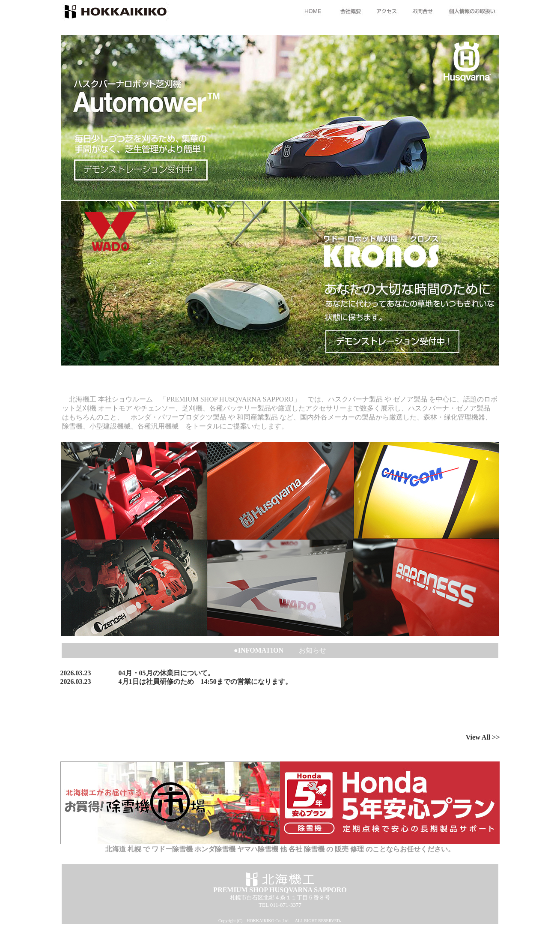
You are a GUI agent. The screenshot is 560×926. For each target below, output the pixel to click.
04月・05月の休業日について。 (167, 673)
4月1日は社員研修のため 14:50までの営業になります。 (205, 682)
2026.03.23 (76, 673)
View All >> (483, 737)
